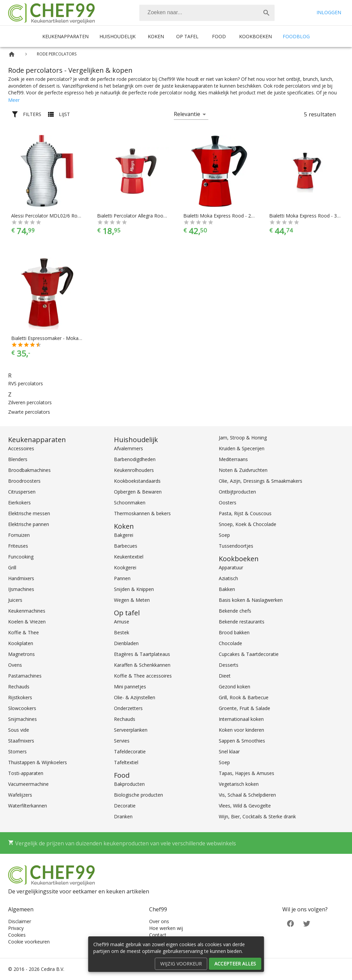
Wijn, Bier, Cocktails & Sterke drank (257, 816)
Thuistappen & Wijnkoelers (38, 762)
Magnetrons (21, 654)
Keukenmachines (27, 611)
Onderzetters (128, 708)
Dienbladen (126, 643)
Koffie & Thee (24, 632)
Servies (122, 741)
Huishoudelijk (118, 36)
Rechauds (19, 687)
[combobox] (207, 13)
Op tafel (187, 36)
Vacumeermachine (28, 784)
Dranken (123, 816)
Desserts (229, 665)
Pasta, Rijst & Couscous (245, 513)
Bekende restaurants (242, 622)
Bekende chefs (235, 611)
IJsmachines (21, 589)
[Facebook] (290, 923)
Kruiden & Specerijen (242, 448)
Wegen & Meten (132, 600)
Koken (156, 36)
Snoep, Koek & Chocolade (248, 524)
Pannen (122, 578)
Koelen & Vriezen (27, 622)
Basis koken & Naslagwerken (251, 600)
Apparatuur (231, 567)
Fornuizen (19, 535)
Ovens (15, 665)
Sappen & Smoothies (242, 741)
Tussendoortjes (236, 546)
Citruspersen (22, 492)
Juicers (15, 600)
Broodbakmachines (29, 470)
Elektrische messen (29, 513)
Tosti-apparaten (26, 773)
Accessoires (21, 448)
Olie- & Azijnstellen (135, 697)
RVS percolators (26, 383)
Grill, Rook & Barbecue (244, 697)
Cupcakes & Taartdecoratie (249, 654)
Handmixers (21, 578)
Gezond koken (234, 687)
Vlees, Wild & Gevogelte (245, 806)
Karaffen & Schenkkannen (142, 665)
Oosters (228, 503)
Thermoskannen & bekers (142, 513)
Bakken (227, 589)
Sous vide (19, 730)
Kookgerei (125, 567)
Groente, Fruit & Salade (244, 708)
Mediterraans (233, 459)
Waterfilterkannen (28, 806)
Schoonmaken (130, 503)
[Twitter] (307, 923)
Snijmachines (22, 719)
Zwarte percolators (29, 412)
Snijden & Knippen (134, 589)
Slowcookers (22, 708)
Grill (12, 567)
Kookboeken (255, 36)
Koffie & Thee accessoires (143, 676)
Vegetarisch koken (239, 784)
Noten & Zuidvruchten (243, 470)
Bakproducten (129, 784)
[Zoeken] (199, 13)
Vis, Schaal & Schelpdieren (247, 795)
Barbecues (126, 546)
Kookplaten (21, 643)
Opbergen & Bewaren (138, 492)
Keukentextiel (129, 557)
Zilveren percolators (30, 402)
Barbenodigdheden (135, 459)
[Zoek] (266, 13)
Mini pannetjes (130, 687)
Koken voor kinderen (241, 730)
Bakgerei (124, 535)
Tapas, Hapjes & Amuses (247, 773)
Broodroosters (24, 481)
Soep (224, 535)
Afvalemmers (128, 448)
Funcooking (21, 557)
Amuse (122, 622)
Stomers (17, 751)
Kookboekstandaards (137, 481)
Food (219, 36)
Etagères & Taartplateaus (142, 654)
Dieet (225, 676)
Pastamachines (25, 676)
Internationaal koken (241, 719)
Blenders (18, 459)
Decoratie (125, 806)
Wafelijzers (20, 795)
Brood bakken (234, 632)
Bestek (122, 632)
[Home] (12, 54)
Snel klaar (229, 751)
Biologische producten (138, 795)
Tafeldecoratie (130, 751)
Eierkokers (19, 503)
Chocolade (230, 643)
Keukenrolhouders (134, 470)
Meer (14, 100)
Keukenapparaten (65, 36)
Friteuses (18, 546)
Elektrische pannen (29, 524)
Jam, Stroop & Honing (243, 438)
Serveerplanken (131, 730)
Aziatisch (228, 578)
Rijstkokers (20, 697)
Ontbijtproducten (237, 492)
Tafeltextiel (126, 762)
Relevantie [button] (187, 114)
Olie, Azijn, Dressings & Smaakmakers (261, 481)
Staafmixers (21, 741)
